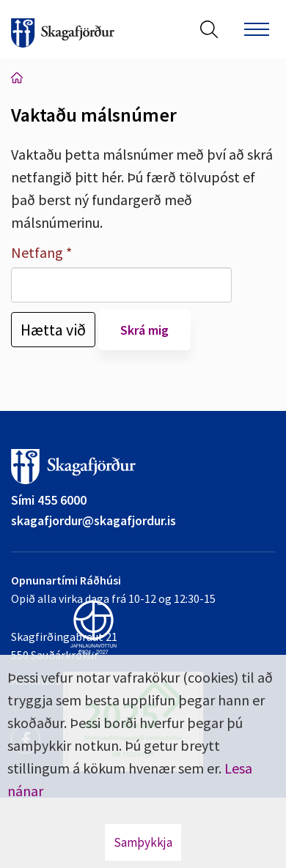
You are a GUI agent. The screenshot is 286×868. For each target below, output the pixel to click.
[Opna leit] (209, 29)
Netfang (37, 252)
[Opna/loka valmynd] (257, 29)
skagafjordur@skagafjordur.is (93, 520)
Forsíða (17, 78)
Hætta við (53, 330)
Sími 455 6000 (49, 500)
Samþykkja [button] (143, 842)
